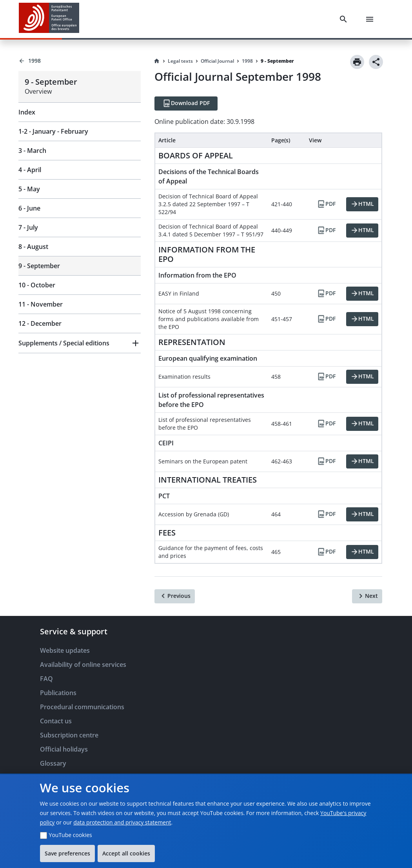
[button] (80, 343)
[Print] (357, 62)
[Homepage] (157, 61)
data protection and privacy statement (122, 822)
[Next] (367, 596)
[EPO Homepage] (49, 19)
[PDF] (326, 204)
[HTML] (362, 204)
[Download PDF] (186, 104)
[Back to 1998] (80, 61)
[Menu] (371, 19)
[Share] (376, 62)
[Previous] (175, 596)
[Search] (345, 19)
